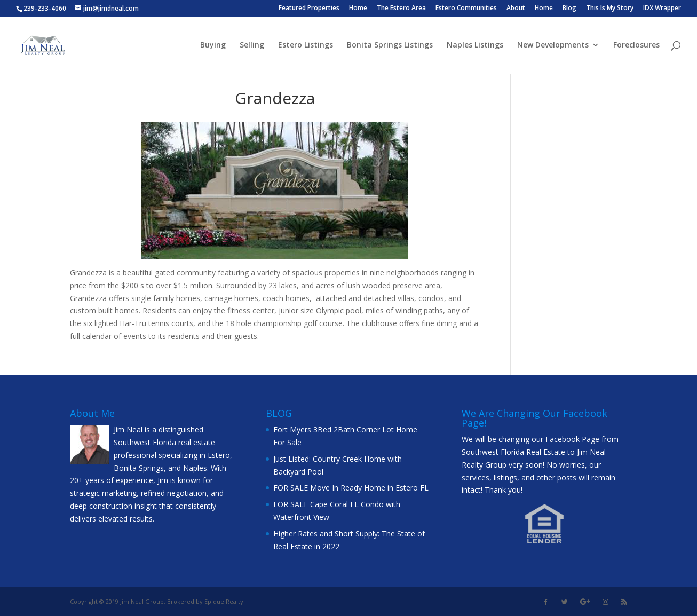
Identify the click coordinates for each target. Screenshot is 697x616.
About (516, 9)
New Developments (553, 45)
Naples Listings (475, 45)
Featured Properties (309, 9)
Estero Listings (306, 45)
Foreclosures (636, 45)
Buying (213, 45)
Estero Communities (466, 9)
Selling (252, 45)
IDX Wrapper (662, 9)
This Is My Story (610, 9)
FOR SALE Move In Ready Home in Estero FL (351, 488)
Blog (569, 9)
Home (358, 9)
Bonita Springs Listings (390, 45)
